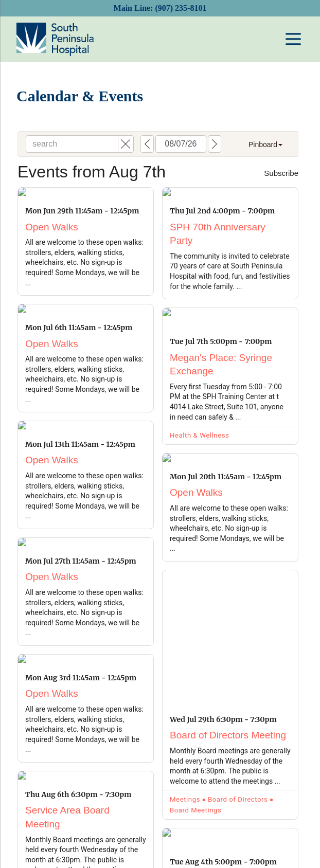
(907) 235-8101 (181, 8)
